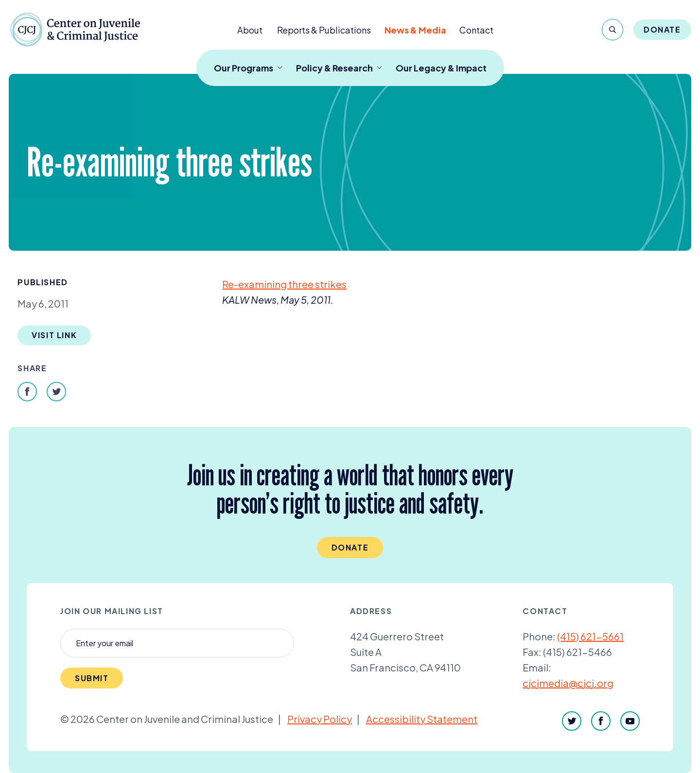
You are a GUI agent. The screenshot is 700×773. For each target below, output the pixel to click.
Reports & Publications (324, 30)
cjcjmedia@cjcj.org (568, 683)
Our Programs (248, 68)
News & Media (415, 30)
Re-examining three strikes (284, 284)
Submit (92, 678)
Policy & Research (339, 68)
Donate (662, 29)
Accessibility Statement (422, 719)
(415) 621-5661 (590, 636)
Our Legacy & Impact (441, 68)
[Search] (612, 30)
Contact (476, 30)
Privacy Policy (320, 719)
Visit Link (54, 335)
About (250, 30)
